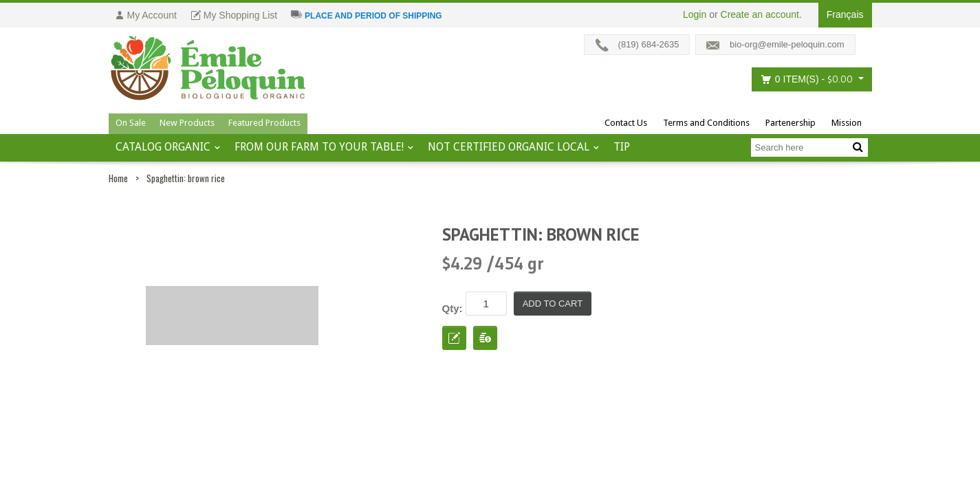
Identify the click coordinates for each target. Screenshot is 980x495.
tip (622, 147)
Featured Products (264, 123)
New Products (187, 123)
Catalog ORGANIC (163, 147)
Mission (847, 123)
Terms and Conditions (706, 123)
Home (118, 178)
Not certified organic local (509, 147)
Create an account (760, 14)
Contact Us (626, 123)
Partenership (791, 123)
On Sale (131, 123)
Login (695, 14)
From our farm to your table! (319, 147)
